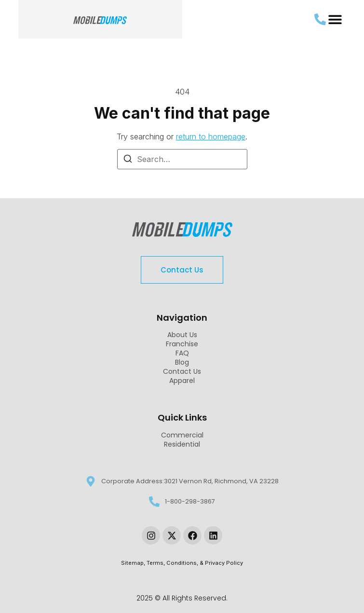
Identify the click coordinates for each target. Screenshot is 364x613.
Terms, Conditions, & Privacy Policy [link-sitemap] (195, 563)
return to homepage (211, 136)
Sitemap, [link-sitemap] (134, 563)
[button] (335, 20)
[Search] (128, 160)
